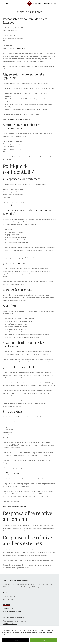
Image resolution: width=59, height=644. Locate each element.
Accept (43, 640)
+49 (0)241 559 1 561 (10, 624)
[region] (29, 635)
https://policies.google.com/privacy (15, 468)
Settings (16, 640)
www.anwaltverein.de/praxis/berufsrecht (17, 119)
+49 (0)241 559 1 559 (10, 609)
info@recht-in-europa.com (17, 48)
